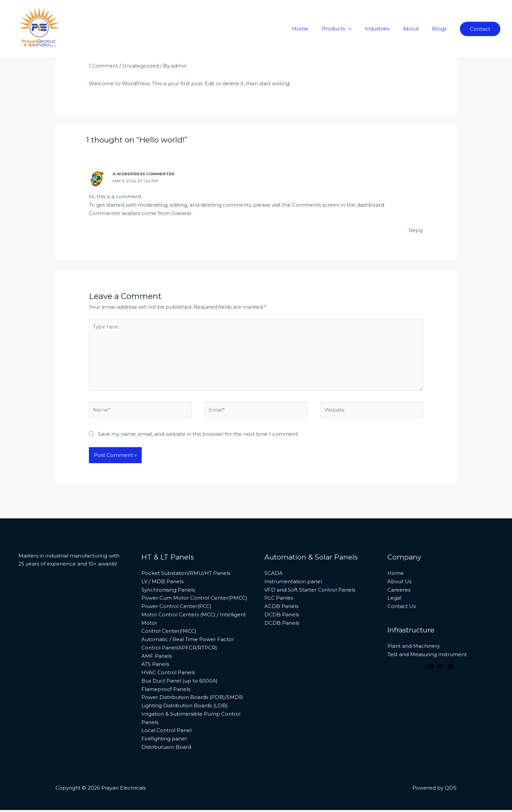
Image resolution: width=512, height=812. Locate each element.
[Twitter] (440, 669)
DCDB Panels (282, 617)
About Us (399, 584)
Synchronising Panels (168, 592)
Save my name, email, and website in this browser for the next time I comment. (198, 436)
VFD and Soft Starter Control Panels (310, 592)
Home (315, 29)
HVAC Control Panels (168, 675)
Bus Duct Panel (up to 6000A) (179, 683)
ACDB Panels (281, 608)
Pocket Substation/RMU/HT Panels (186, 575)
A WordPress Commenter (144, 174)
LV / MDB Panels (162, 584)
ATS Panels (155, 666)
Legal (394, 600)
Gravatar (182, 213)
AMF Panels (157, 658)
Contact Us (402, 608)
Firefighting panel (164, 741)
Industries (385, 29)
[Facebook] (430, 669)
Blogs (441, 29)
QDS (451, 790)
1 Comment (104, 66)
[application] (360, 29)
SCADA (274, 575)
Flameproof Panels (166, 691)
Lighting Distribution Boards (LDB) (185, 708)
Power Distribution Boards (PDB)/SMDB (192, 699)
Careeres (399, 592)
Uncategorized (142, 66)
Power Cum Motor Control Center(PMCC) (194, 600)
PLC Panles (279, 600)
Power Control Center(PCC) (176, 608)
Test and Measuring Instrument (427, 657)
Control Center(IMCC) (169, 633)
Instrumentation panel (293, 584)
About (416, 29)
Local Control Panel (166, 733)
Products (348, 29)
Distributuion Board (166, 749)
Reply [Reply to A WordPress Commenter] (416, 230)
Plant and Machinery (414, 648)
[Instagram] (451, 669)
